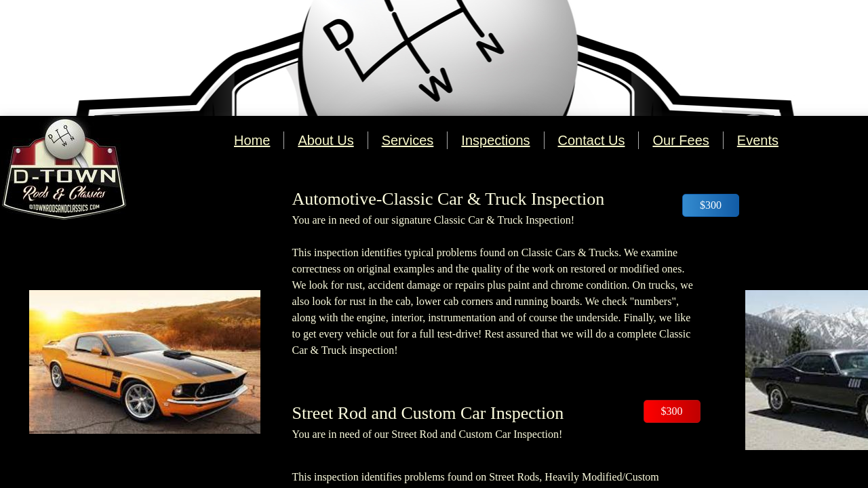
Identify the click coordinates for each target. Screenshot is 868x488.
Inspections (495, 140)
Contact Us (592, 140)
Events (758, 140)
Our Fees (680, 140)
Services (408, 140)
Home (252, 140)
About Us (325, 140)
